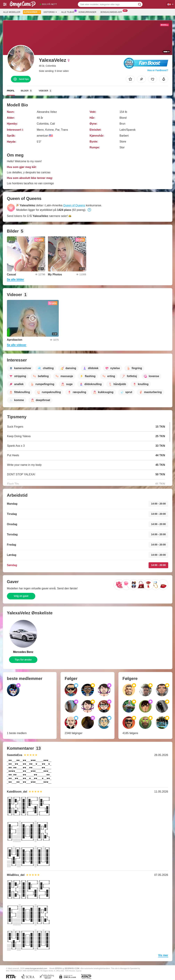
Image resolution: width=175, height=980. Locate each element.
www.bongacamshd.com (36, 968)
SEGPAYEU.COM (72, 968)
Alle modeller (12, 12)
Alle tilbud (69, 12)
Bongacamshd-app (112, 12)
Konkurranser (87, 12)
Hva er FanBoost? (158, 70)
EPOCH (58, 968)
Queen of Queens (74, 205)
